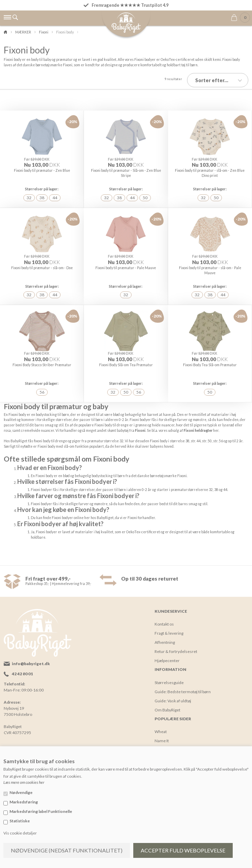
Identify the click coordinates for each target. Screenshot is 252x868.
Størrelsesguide (169, 676)
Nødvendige (21, 792)
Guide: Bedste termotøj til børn (183, 685)
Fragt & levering (169, 627)
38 (42, 195)
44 (55, 195)
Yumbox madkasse (171, 743)
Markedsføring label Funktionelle (41, 811)
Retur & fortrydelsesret (176, 645)
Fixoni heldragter (198, 424)
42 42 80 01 (22, 668)
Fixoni (140, 424)
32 (29, 195)
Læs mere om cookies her (24, 782)
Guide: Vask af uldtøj (173, 694)
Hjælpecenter (167, 654)
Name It (162, 734)
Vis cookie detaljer (20, 833)
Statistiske (20, 821)
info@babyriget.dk (31, 658)
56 (42, 386)
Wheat (161, 725)
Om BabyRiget (167, 703)
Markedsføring (24, 802)
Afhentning (165, 636)
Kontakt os (164, 618)
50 (145, 195)
